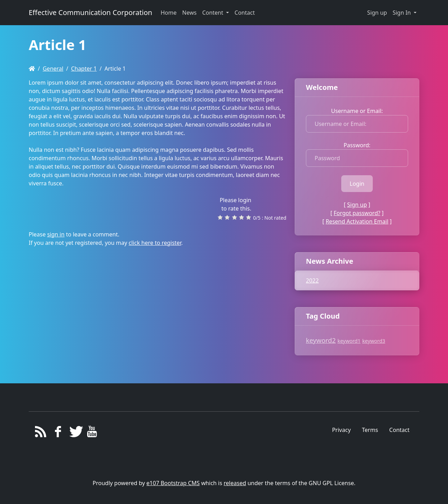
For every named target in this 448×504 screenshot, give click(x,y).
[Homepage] (32, 69)
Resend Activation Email (357, 221)
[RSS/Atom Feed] (41, 433)
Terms (370, 430)
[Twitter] (75, 433)
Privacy (341, 430)
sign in (56, 234)
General (53, 69)
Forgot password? (357, 213)
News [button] (190, 13)
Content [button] (213, 13)
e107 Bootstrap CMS (173, 483)
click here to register (155, 243)
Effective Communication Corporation (90, 12)
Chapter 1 (84, 69)
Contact (399, 430)
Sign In (402, 13)
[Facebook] (58, 433)
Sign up (377, 13)
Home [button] (169, 13)
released (235, 483)
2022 (312, 281)
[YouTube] (92, 433)
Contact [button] (245, 13)
